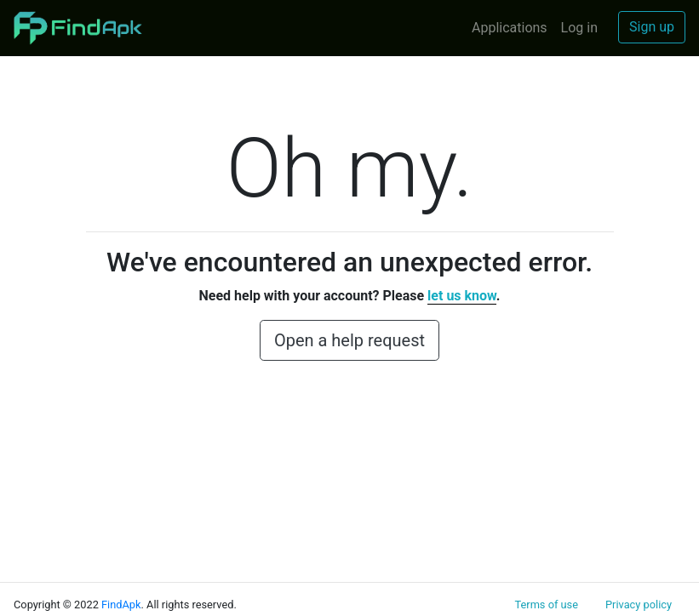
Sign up (652, 27)
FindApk (121, 605)
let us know (462, 296)
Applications (510, 28)
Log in (579, 28)
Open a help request (349, 340)
